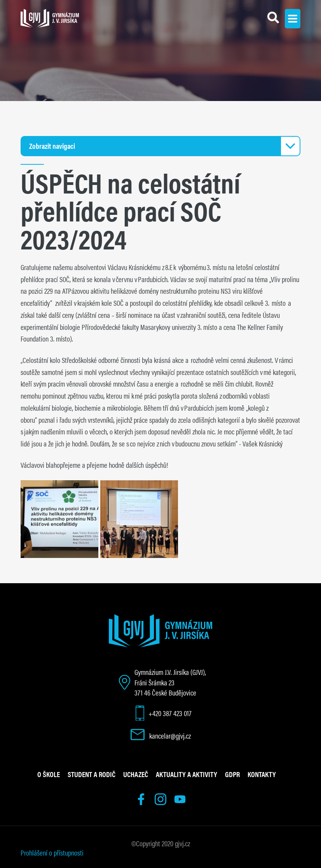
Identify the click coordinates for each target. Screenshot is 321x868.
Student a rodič (92, 774)
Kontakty (262, 774)
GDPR (232, 774)
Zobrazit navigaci (52, 146)
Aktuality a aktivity (187, 774)
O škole (49, 774)
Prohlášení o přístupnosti (52, 852)
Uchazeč (136, 774)
